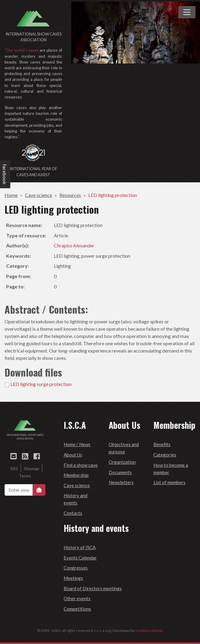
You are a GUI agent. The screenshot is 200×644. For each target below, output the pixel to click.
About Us (73, 455)
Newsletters (121, 482)
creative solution (149, 630)
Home (11, 195)
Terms (25, 476)
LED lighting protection (113, 195)
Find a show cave (81, 465)
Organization (122, 462)
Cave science (39, 195)
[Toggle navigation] (187, 12)
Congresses (76, 568)
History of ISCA (80, 547)
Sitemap (32, 468)
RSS (14, 468)
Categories (165, 455)
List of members (169, 482)
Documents (120, 472)
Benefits (162, 444)
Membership (76, 475)
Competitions (77, 609)
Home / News (77, 444)
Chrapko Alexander (74, 245)
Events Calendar (80, 558)
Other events (77, 598)
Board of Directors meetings (93, 588)
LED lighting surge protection (41, 384)
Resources (70, 195)
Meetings (73, 578)
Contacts (73, 513)
